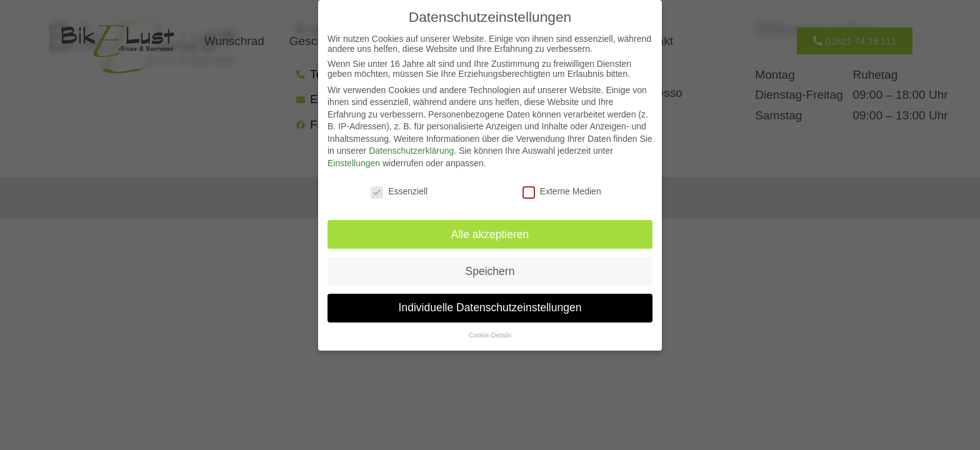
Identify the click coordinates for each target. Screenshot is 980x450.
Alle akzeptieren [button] (490, 234)
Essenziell (399, 191)
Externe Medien (562, 191)
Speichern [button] (490, 271)
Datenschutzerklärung (411, 151)
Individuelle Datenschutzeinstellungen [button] (490, 307)
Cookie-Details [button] (490, 335)
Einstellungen (354, 163)
